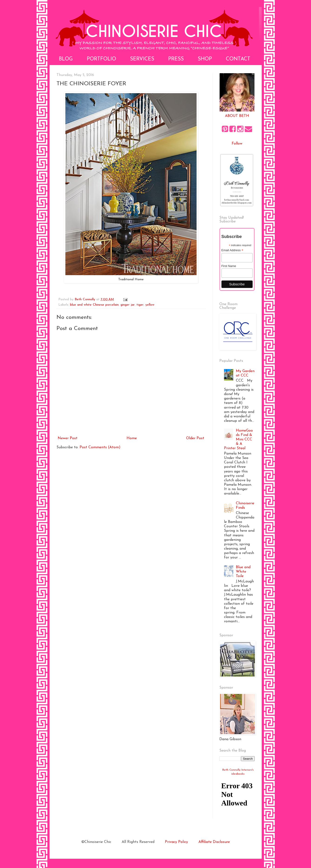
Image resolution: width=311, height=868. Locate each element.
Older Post (195, 438)
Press (176, 59)
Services (142, 59)
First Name (229, 266)
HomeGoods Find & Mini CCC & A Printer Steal (238, 440)
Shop (205, 59)
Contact (238, 59)
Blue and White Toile (243, 572)
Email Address (232, 250)
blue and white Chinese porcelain (94, 305)
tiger (140, 305)
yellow (150, 305)
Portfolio (101, 59)
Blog (66, 59)
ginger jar (128, 305)
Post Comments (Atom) (100, 447)
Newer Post (68, 438)
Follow (237, 144)
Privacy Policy (176, 842)
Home (132, 438)
